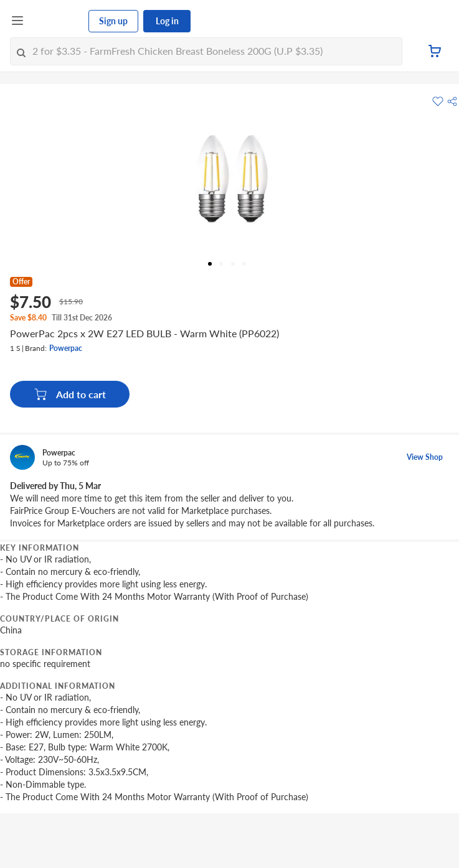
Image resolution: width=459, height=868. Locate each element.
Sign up (113, 21)
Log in (167, 21)
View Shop (425, 457)
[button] (452, 101)
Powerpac (66, 348)
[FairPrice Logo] (57, 21)
